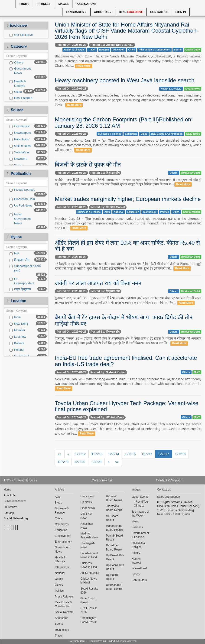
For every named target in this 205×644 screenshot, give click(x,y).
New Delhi (19, 324)
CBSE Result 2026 (88, 610)
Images (63, 4)
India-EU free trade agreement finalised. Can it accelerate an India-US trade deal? (126, 361)
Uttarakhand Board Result (114, 587)
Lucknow (18, 337)
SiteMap (9, 513)
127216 (147, 454)
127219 (63, 462)
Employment (63, 536)
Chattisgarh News (87, 545)
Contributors (139, 580)
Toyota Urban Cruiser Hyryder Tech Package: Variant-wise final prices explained (127, 406)
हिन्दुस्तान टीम (19, 260)
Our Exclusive (21, 35)
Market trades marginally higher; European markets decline (128, 199)
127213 (97, 454)
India (15, 317)
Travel (92, 50)
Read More (83, 66)
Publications (86, 4)
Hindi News (87, 496)
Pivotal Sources (22, 190)
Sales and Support (169, 497)
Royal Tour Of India (141, 504)
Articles (43, 4)
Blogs (58, 503)
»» (117, 462)
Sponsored (62, 618)
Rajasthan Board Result (114, 547)
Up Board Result (112, 577)
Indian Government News (20, 219)
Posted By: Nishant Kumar (108, 372)
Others (16, 63)
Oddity (59, 579)
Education (119, 50)
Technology (150, 212)
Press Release (64, 597)
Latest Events (140, 497)
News (135, 521)
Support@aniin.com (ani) (23, 268)
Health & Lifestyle (18, 83)
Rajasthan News (87, 526)
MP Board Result (112, 518)
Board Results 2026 (89, 591)
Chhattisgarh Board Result (88, 620)
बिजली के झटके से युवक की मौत (88, 165)
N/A (14, 254)
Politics (164, 212)
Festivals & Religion (138, 545)
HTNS (131, 12)
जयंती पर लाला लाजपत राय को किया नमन (98, 283)
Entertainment (63, 542)
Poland (16, 350)
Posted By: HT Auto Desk (107, 417)
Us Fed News (21, 206)
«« (60, 454)
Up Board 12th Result (115, 567)
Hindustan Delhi (23, 199)
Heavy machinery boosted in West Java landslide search (125, 80)
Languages (76, 12)
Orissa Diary (193, 50)
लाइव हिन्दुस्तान (20, 289)
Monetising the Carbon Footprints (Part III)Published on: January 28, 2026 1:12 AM (124, 122)
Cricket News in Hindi (89, 581)
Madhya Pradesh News (89, 536)
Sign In (181, 12)
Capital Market (192, 212)
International (62, 567)
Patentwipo (19, 139)
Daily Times (193, 134)
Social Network (64, 612)
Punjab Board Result (115, 538)
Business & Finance (110, 134)
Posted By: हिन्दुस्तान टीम (105, 173)
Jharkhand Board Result (114, 508)
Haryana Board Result (114, 498)
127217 (164, 454)
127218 (180, 454)
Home (24, 4)
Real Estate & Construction (21, 100)
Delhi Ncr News (86, 516)
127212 (80, 454)
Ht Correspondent (22, 281)
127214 (114, 454)
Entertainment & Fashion (140, 535)
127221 (96, 462)
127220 (80, 462)
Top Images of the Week (140, 514)
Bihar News (87, 508)
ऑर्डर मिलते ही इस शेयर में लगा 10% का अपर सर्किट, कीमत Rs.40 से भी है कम (127, 246)
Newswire (18, 159)
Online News (20, 146)
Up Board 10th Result (115, 557)
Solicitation (19, 152)
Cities (16, 92)
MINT (197, 372)
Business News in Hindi (89, 565)
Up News (86, 502)
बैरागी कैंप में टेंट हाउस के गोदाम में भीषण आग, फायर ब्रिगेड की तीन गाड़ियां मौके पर (124, 320)
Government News (20, 71)
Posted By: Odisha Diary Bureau (112, 45)
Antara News (192, 89)
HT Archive (10, 507)
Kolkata (17, 343)
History (136, 553)
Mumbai (17, 330)
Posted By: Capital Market (108, 207)
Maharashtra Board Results (115, 528)
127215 (130, 454)
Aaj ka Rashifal (90, 573)
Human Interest (136, 561)
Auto (107, 212)
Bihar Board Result (88, 600)
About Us (103, 12)
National (104, 50)
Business (137, 527)
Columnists (19, 126)
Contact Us (159, 12)
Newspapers (20, 133)
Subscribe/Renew (15, 501)
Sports (178, 50)
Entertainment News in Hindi (89, 555)
